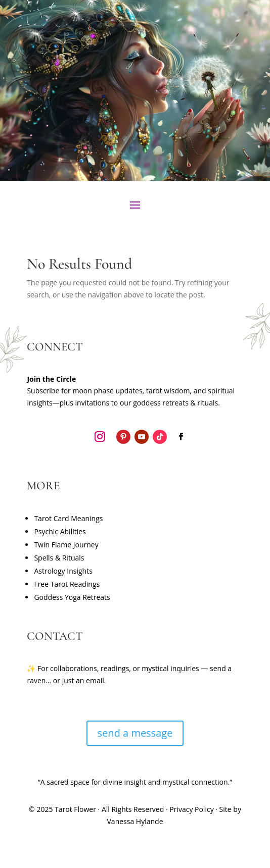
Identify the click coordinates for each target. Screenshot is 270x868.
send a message (135, 733)
